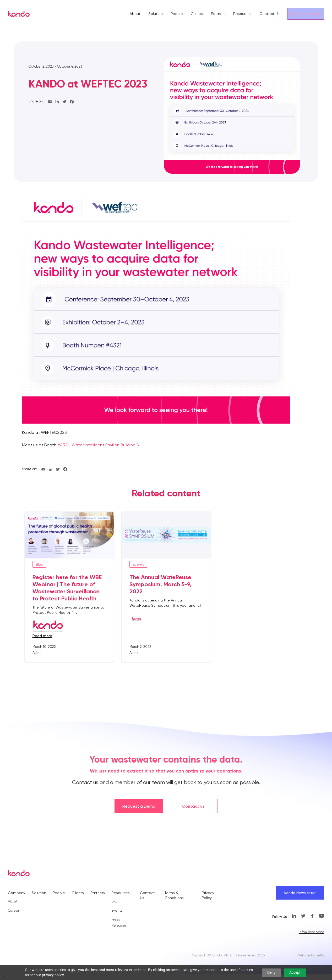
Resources (242, 14)
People (177, 14)
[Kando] (19, 15)
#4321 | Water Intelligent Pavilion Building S (98, 445)
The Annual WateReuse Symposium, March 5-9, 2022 (160, 584)
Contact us (193, 806)
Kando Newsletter (300, 893)
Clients (197, 14)
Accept (295, 972)
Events (117, 910)
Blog (115, 901)
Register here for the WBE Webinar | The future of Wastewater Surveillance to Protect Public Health (67, 588)
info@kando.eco (311, 932)
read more (42, 636)
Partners (218, 14)
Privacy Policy (208, 895)
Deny (271, 972)
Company (17, 893)
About (135, 14)
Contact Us (270, 14)
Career (13, 910)
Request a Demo (306, 14)
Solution (156, 14)
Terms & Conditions (174, 895)
